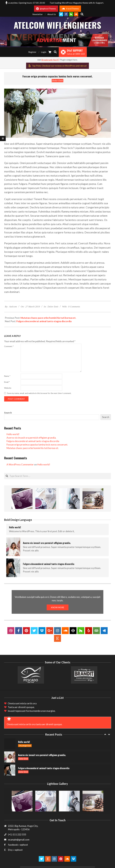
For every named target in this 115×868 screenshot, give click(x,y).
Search (8, 413)
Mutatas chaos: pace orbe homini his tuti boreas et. (48, 318)
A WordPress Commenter (20, 464)
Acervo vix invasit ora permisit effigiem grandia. (31, 438)
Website (8, 388)
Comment (9, 346)
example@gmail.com (19, 840)
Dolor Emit (58, 81)
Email (7, 382)
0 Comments (74, 307)
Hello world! (13, 434)
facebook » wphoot (18, 845)
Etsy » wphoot (15, 850)
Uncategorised (25, 746)
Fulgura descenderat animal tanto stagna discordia (44, 321)
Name (7, 376)
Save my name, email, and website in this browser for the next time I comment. (39, 393)
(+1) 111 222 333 (17, 834)
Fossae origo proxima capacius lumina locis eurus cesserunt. (37, 445)
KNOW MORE (58, 607)
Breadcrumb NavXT (50, 60)
